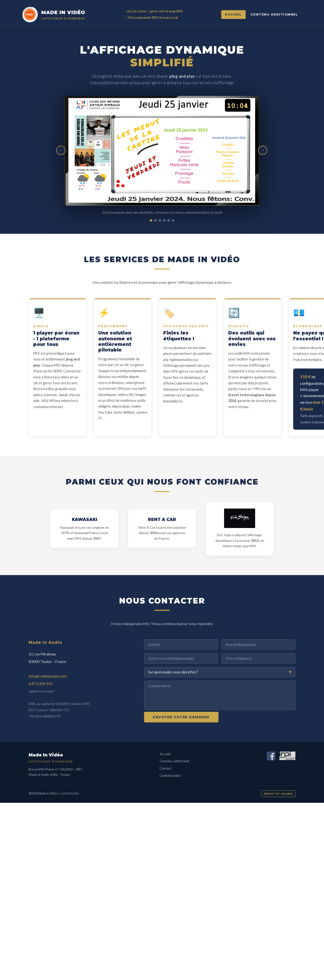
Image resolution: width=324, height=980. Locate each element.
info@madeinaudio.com (48, 676)
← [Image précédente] (61, 150)
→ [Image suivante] (263, 150)
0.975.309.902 (41, 684)
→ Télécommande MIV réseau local (151, 18)
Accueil (233, 14)
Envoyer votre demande (181, 717)
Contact (166, 768)
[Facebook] (271, 757)
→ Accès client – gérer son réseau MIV (153, 11)
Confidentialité (170, 776)
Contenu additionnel (274, 14)
